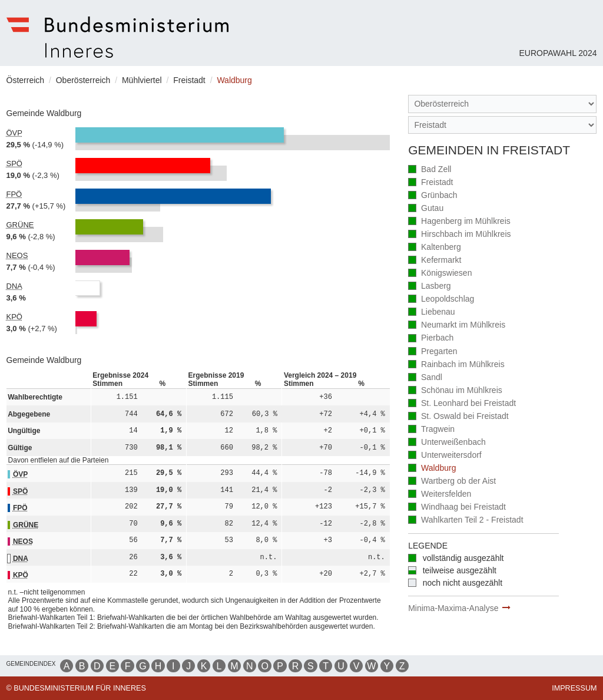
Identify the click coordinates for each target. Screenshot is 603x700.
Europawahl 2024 (558, 53)
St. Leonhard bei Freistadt (462, 404)
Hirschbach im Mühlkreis (459, 235)
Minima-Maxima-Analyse (453, 608)
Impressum (574, 688)
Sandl (425, 378)
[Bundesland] (502, 104)
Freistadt (430, 183)
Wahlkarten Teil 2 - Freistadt (465, 521)
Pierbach (431, 339)
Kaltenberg (435, 248)
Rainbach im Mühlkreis (456, 365)
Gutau (426, 209)
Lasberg (429, 287)
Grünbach (433, 196)
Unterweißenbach (447, 443)
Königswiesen (440, 274)
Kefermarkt (435, 261)
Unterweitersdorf (445, 456)
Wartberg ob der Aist (452, 482)
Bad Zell (430, 170)
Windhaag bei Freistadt (457, 508)
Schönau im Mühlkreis (455, 391)
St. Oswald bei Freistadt (458, 417)
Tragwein (431, 430)
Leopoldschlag (441, 300)
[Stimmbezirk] (502, 125)
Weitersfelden (440, 495)
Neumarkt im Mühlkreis (457, 326)
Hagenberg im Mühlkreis (459, 222)
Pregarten (433, 352)
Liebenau (432, 313)
